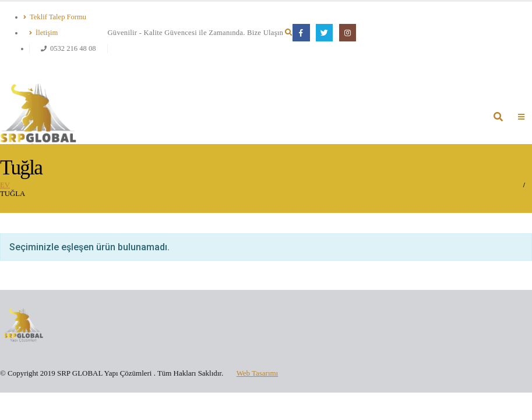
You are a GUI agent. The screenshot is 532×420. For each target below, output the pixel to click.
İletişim (43, 33)
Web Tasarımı (258, 373)
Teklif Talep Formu (55, 17)
